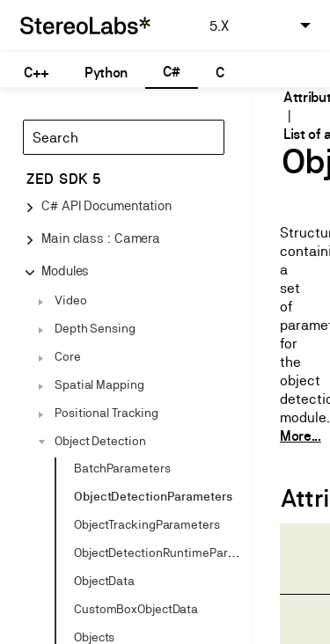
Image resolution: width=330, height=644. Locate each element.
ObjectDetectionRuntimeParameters (174, 553)
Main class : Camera (101, 238)
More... (301, 436)
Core (68, 356)
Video (71, 300)
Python (106, 73)
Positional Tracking (106, 413)
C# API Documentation (106, 205)
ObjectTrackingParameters (147, 524)
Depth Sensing (95, 328)
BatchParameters (122, 468)
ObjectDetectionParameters (153, 496)
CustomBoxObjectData (136, 609)
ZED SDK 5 (64, 179)
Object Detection (100, 441)
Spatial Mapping (99, 384)
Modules (65, 271)
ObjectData (104, 581)
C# (171, 72)
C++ (37, 73)
